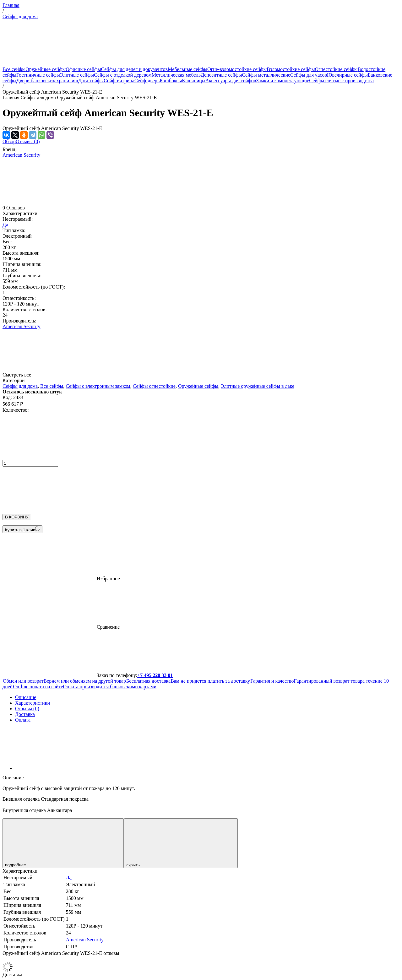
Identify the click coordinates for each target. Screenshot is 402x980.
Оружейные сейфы (46, 69)
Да (5, 225)
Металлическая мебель (176, 75)
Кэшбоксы (171, 81)
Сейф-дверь (147, 81)
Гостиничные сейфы (38, 75)
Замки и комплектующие (282, 81)
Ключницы (193, 81)
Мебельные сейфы (187, 69)
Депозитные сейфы (221, 75)
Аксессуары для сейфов (231, 81)
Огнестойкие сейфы (336, 69)
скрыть (181, 843)
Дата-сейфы (91, 81)
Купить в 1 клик (22, 529)
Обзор (9, 141)
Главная (11, 5)
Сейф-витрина (119, 81)
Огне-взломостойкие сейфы (237, 69)
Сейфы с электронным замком (98, 386)
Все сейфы (14, 69)
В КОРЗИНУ (17, 517)
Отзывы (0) (28, 141)
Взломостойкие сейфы (291, 69)
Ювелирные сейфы (347, 75)
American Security (21, 155)
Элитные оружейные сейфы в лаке (258, 386)
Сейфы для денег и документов (134, 69)
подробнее (63, 843)
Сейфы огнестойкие (154, 386)
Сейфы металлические (266, 75)
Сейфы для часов (309, 75)
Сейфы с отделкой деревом (123, 75)
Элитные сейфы (77, 75)
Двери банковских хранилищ (47, 81)
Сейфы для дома (20, 16)
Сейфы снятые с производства (341, 81)
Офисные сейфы (83, 69)
